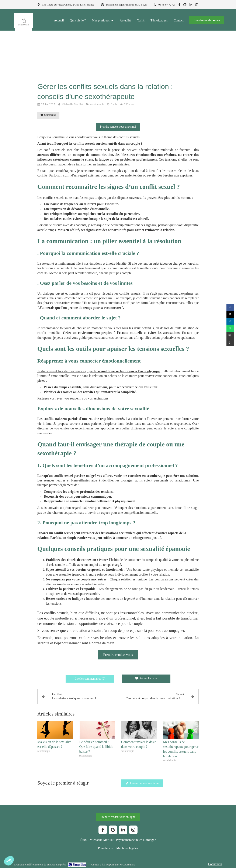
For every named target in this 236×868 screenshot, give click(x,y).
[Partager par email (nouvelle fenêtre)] (230, 335)
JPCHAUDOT (127, 864)
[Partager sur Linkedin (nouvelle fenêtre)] (230, 321)
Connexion (215, 864)
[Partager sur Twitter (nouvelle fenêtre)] (230, 314)
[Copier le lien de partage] (230, 342)
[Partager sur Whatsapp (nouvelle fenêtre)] (230, 328)
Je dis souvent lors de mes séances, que (99, 371)
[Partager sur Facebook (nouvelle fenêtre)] (230, 307)
